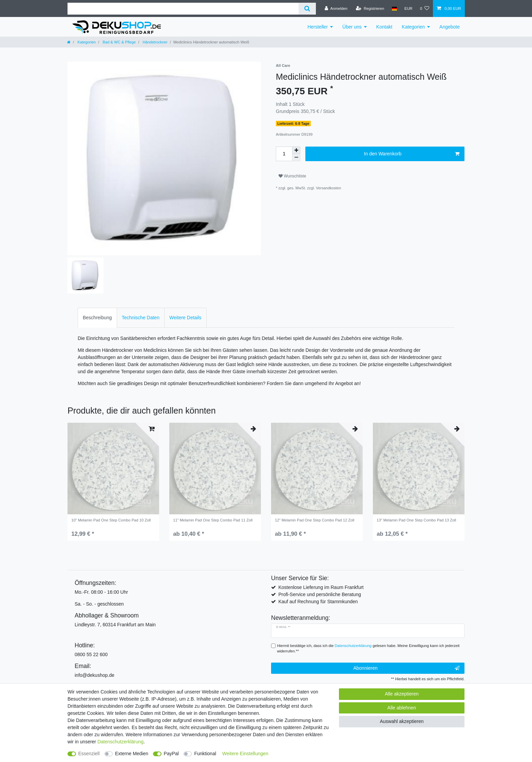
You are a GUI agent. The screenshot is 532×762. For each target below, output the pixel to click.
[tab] (97, 318)
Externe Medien (132, 754)
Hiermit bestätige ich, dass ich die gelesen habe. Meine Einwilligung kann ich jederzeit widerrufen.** (368, 649)
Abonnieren (406, 668)
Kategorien (413, 27)
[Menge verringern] (296, 158)
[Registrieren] (370, 8)
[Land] (394, 8)
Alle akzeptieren (402, 694)
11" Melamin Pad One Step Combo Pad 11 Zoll (213, 520)
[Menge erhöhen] (296, 150)
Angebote (450, 27)
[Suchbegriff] (183, 9)
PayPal (171, 754)
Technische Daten (141, 318)
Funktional (205, 754)
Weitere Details (185, 318)
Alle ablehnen (402, 708)
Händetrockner (155, 42)
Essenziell (89, 754)
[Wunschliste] (425, 8)
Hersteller (318, 27)
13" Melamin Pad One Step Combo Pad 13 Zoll (416, 520)
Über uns (352, 27)
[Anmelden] (336, 8)
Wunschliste (292, 176)
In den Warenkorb (412, 154)
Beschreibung (97, 318)
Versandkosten (328, 188)
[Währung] (408, 8)
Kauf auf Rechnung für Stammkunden (318, 602)
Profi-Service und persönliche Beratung (320, 594)
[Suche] (307, 9)
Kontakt (384, 27)
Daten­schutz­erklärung (120, 742)
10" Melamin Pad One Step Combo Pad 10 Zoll (111, 520)
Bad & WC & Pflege (119, 42)
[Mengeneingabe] (284, 154)
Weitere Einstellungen (245, 754)
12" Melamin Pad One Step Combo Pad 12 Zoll (315, 520)
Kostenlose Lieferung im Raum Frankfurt (321, 587)
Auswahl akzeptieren (402, 721)
